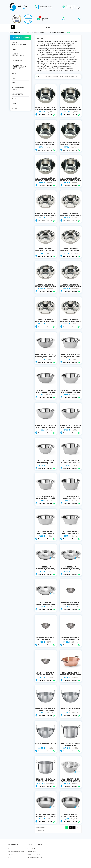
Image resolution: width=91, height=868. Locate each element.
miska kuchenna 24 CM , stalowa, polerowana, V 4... (45, 145)
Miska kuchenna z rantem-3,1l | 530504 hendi (71, 498)
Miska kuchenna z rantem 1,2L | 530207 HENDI (45, 463)
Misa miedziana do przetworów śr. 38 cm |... (71, 675)
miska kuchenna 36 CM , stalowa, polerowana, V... (45, 215)
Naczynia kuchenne (21, 38)
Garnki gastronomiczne (19, 44)
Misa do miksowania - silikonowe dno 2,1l (45, 639)
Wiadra (15, 99)
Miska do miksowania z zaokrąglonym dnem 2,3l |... (71, 392)
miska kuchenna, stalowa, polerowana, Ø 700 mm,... (71, 286)
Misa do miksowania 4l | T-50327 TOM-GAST (45, 709)
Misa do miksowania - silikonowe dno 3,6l (71, 639)
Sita (13, 78)
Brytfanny (16, 108)
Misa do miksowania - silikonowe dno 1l (71, 603)
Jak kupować (32, 852)
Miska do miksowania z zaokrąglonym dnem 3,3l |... (45, 427)
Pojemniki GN (17, 60)
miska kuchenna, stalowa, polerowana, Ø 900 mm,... (71, 321)
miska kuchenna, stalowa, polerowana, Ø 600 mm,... (45, 286)
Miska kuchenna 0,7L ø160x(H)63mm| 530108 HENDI (71, 357)
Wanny (14, 73)
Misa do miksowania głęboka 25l (71, 745)
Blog (9, 857)
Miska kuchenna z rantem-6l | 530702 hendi (71, 533)
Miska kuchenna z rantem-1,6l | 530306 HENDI (71, 463)
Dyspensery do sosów (18, 88)
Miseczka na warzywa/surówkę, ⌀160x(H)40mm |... (45, 604)
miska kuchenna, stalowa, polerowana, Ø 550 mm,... (71, 251)
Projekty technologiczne (16, 852)
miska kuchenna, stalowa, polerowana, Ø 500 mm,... (45, 251)
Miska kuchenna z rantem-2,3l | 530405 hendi (46, 498)
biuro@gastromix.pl (73, 8)
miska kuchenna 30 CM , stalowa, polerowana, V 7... (45, 180)
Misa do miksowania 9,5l (71, 709)
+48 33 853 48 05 (45, 7)
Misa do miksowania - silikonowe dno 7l (45, 674)
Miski (14, 83)
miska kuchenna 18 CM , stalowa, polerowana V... (46, 109)
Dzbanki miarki (17, 94)
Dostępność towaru (34, 854)
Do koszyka (40, 115)
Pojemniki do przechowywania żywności (19, 67)
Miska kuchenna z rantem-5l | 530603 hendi (45, 533)
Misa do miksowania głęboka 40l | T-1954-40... (46, 781)
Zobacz (51, 115)
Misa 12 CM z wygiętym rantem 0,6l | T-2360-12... (46, 815)
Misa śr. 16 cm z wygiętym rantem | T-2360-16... (71, 816)
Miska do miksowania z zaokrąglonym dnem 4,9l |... (71, 427)
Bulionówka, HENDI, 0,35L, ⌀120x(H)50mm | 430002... (71, 781)
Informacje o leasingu (35, 857)
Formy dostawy (32, 849)
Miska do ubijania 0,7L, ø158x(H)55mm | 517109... (46, 356)
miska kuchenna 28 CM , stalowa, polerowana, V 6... (71, 145)
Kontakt (10, 854)
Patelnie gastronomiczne (19, 55)
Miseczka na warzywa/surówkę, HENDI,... (71, 569)
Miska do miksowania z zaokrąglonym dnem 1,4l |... (45, 392)
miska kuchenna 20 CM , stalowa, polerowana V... (71, 109)
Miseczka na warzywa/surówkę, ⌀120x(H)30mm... (45, 569)
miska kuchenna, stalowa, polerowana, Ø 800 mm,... (45, 321)
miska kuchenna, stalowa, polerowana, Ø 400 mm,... (71, 215)
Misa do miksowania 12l (46, 744)
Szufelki (15, 103)
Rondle (15, 49)
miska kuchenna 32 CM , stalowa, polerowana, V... (71, 180)
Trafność (75, 77)
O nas (10, 849)
